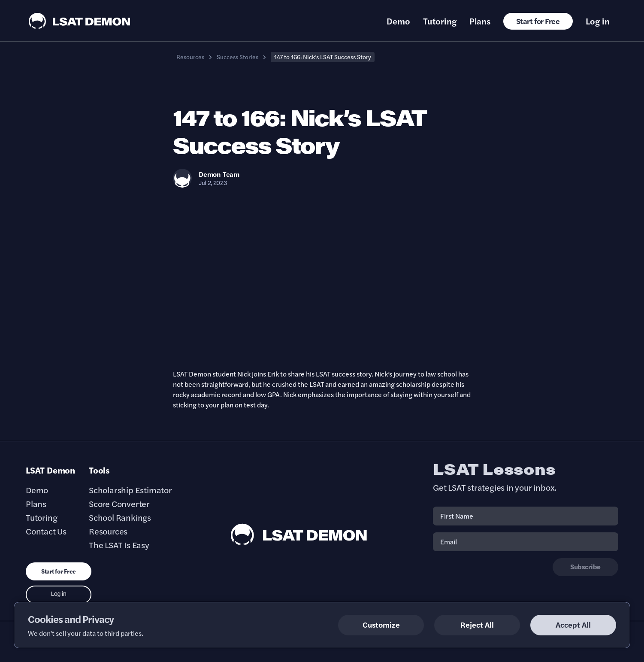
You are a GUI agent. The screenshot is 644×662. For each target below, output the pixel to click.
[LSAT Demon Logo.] (80, 21)
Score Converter (119, 504)
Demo (398, 21)
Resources (190, 57)
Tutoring (440, 21)
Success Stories (237, 57)
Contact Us (46, 531)
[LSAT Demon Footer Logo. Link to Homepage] (299, 534)
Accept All (573, 624)
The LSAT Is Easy (119, 545)
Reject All (477, 624)
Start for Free (538, 21)
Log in (598, 21)
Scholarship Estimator (130, 490)
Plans (480, 21)
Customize (381, 624)
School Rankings (120, 517)
